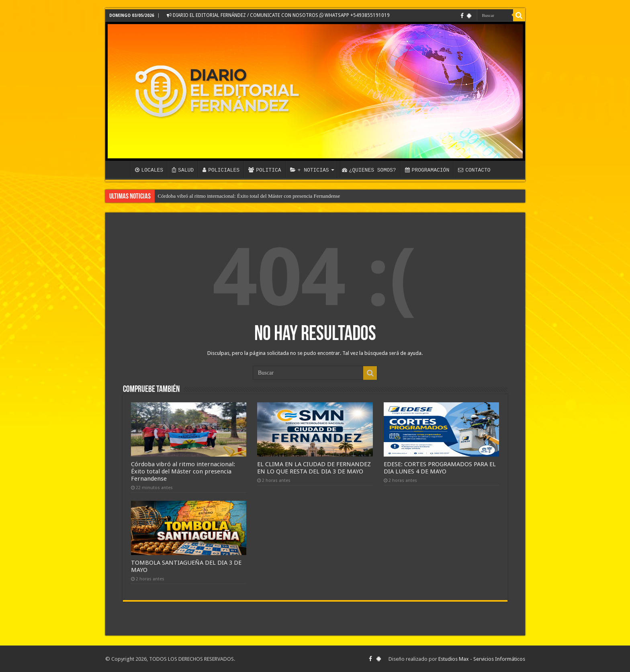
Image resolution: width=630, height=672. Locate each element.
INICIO (120, 169)
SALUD (183, 170)
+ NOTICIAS (310, 170)
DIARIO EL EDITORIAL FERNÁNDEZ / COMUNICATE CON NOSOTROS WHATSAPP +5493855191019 (278, 15)
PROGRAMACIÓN (427, 170)
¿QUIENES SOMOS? (369, 170)
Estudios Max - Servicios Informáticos (482, 659)
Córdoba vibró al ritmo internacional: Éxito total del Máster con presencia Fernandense (249, 196)
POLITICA (265, 170)
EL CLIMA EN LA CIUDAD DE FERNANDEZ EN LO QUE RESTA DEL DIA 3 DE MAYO (314, 468)
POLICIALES (221, 170)
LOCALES (149, 170)
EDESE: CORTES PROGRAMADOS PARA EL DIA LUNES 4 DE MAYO (440, 468)
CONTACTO (474, 170)
